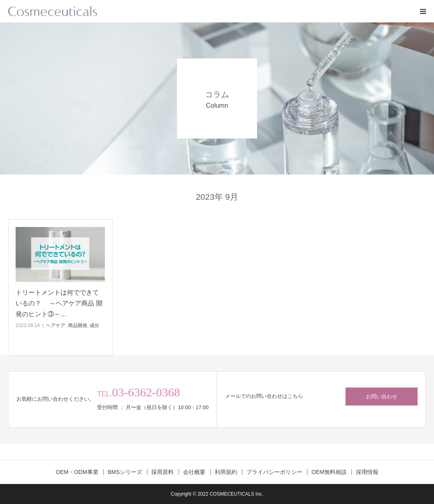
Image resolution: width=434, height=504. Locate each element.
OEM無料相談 (329, 472)
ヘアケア (56, 325)
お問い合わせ (382, 397)
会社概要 (194, 472)
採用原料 (163, 472)
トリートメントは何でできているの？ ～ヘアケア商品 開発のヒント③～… (59, 303)
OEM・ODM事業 (77, 472)
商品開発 (78, 325)
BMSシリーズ (125, 472)
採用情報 (367, 472)
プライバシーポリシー (274, 472)
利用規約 (226, 472)
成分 (94, 325)
